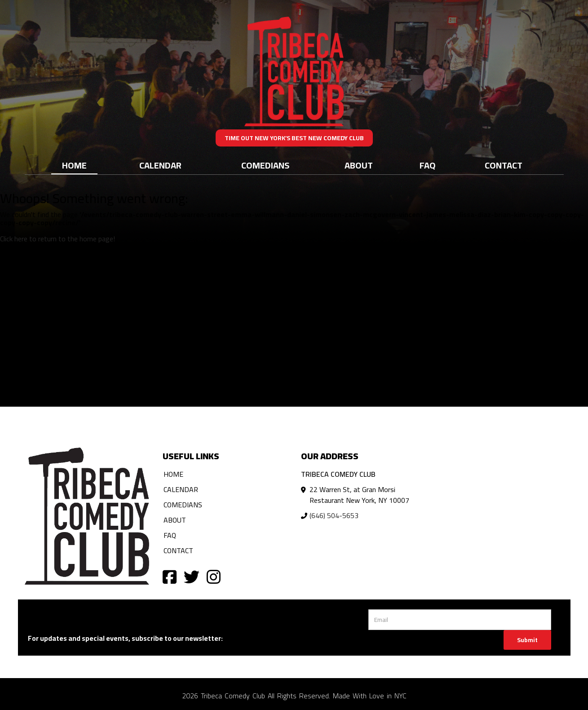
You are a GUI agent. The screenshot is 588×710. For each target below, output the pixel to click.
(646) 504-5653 (334, 515)
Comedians (265, 165)
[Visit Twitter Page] (192, 576)
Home (74, 165)
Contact (504, 165)
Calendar (160, 165)
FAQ (428, 165)
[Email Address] (460, 620)
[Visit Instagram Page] (214, 576)
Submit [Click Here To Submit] (527, 640)
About (359, 165)
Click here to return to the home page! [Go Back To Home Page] (57, 239)
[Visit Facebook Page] (170, 576)
